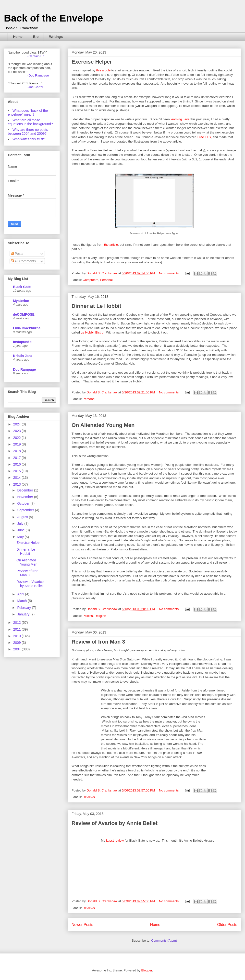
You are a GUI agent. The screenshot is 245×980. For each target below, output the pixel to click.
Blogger (147, 970)
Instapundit (22, 342)
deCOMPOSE (24, 314)
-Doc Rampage (38, 75)
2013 (18, 484)
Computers (91, 280)
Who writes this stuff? (29, 139)
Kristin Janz (23, 356)
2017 (18, 458)
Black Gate (22, 287)
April (21, 594)
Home (18, 37)
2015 (18, 471)
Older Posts (227, 925)
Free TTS (204, 137)
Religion (100, 616)
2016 (18, 464)
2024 (18, 424)
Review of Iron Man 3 (98, 642)
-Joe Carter (35, 87)
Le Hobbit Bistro (92, 332)
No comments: (170, 273)
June (21, 530)
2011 (18, 629)
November (25, 497)
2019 (18, 444)
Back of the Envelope (54, 18)
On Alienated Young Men (103, 425)
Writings (56, 37)
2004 (18, 649)
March (22, 601)
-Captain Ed (36, 56)
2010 (18, 636)
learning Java (180, 119)
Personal (106, 280)
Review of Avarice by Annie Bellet (115, 823)
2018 (18, 451)
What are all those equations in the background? (30, 122)
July (21, 523)
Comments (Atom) (164, 941)
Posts (17, 254)
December (25, 490)
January (24, 614)
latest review (115, 841)
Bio (36, 37)
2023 (18, 431)
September (26, 510)
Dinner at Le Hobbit (96, 306)
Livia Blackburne (27, 328)
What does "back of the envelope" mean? (28, 112)
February (24, 608)
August (23, 517)
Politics (88, 616)
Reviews (89, 797)
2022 (18, 438)
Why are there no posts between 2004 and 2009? (28, 132)
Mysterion (21, 301)
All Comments (23, 261)
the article (111, 245)
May (21, 537)
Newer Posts (82, 925)
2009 (18, 643)
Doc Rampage (24, 369)
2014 (18, 478)
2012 (18, 623)
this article (103, 70)
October (24, 503)
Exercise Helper (92, 62)
